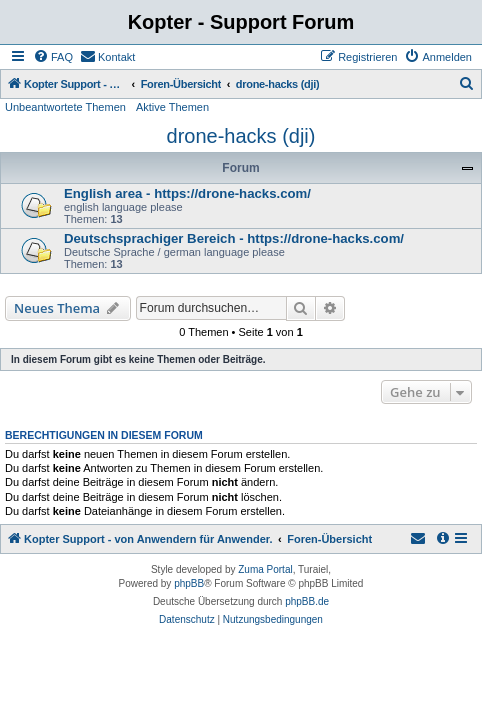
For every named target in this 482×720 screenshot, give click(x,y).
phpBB (189, 583)
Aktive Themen (172, 107)
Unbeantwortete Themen (65, 107)
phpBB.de (307, 601)
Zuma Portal (265, 569)
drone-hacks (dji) (241, 136)
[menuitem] (53, 57)
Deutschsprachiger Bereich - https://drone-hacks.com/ (234, 238)
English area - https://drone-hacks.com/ (187, 193)
